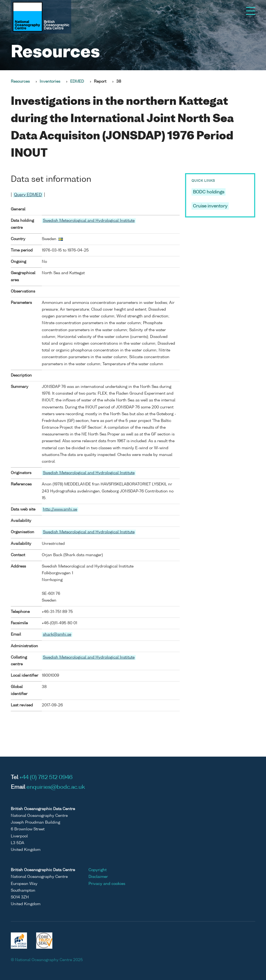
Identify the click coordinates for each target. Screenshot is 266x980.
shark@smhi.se (57, 635)
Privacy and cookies (107, 884)
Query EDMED (28, 195)
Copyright (98, 870)
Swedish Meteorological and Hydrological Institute (89, 221)
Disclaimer (98, 877)
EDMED (77, 82)
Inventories (50, 82)
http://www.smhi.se (60, 509)
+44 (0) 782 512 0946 (46, 778)
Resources (20, 82)
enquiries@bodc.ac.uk (56, 787)
